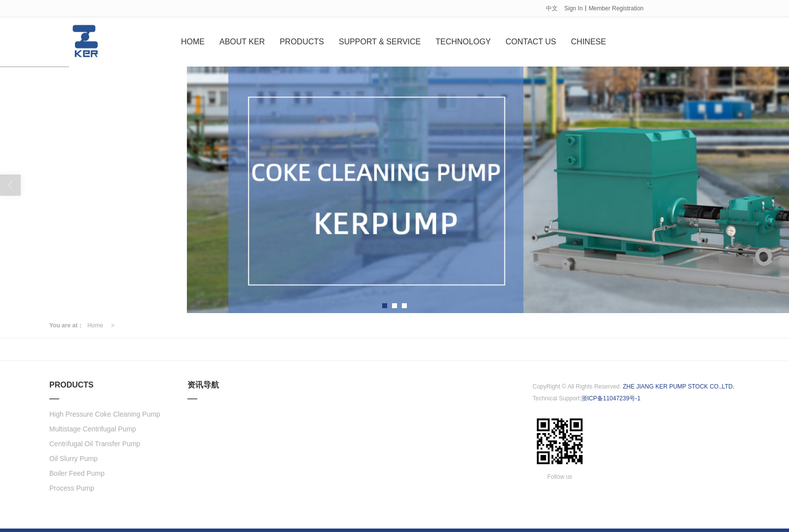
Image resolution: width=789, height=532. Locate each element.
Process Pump (72, 488)
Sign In (573, 8)
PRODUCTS (302, 41)
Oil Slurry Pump (73, 458)
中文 (552, 8)
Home (95, 325)
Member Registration (616, 8)
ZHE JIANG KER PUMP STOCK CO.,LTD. (679, 386)
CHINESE (589, 41)
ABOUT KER (242, 41)
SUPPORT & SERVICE (380, 41)
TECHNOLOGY (463, 41)
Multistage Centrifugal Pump (93, 428)
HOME (193, 41)
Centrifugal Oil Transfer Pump (95, 443)
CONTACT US (531, 41)
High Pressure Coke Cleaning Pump (105, 414)
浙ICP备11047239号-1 (611, 398)
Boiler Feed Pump (77, 473)
